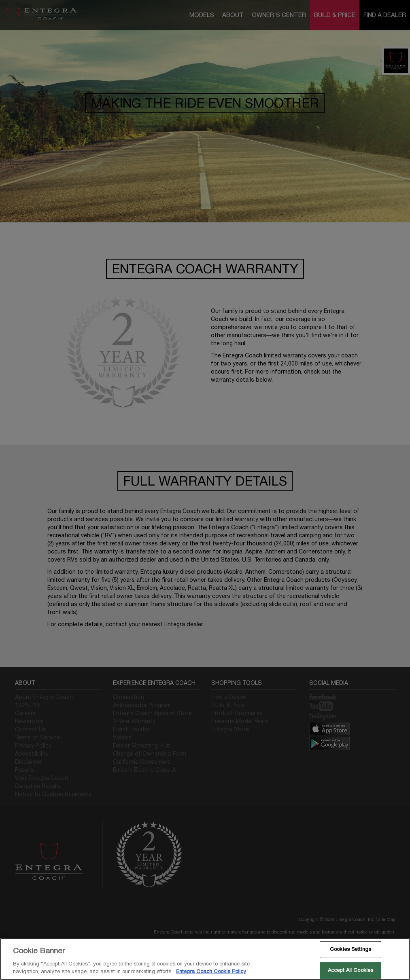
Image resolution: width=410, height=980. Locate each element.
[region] (205, 959)
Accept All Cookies (351, 970)
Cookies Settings (351, 949)
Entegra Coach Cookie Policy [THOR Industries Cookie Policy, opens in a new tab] (211, 972)
